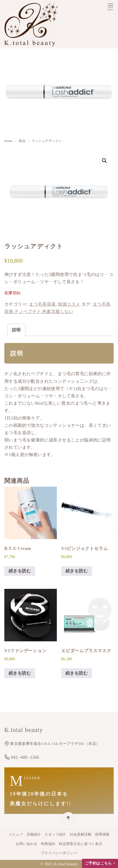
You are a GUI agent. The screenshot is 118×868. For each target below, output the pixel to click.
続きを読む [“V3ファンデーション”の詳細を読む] (20, 673)
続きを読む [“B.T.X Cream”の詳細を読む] (20, 571)
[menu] (110, 6)
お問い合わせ (27, 844)
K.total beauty (66, 864)
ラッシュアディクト (47, 141)
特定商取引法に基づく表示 (81, 844)
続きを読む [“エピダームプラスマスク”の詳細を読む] (77, 673)
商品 (22, 141)
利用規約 (48, 844)
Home (9, 141)
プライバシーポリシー (59, 853)
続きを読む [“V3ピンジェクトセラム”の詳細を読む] (77, 571)
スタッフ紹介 (55, 834)
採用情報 (102, 834)
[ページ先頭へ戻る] (68, 818)
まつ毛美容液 (42, 304)
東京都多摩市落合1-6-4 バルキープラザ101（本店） (52, 744)
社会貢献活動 (81, 834)
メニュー (16, 834)
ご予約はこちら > (100, 863)
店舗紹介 (34, 834)
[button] (104, 161)
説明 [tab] (16, 330)
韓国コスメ (69, 304)
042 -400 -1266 (22, 757)
